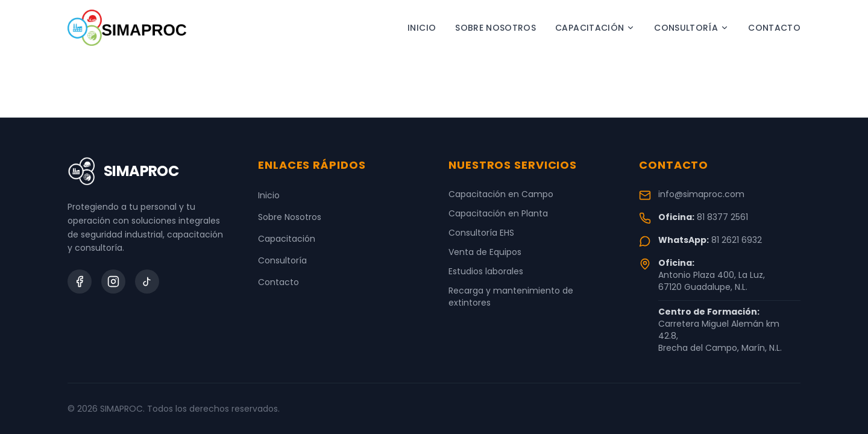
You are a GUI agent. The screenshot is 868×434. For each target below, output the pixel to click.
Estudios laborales (486, 271)
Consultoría (691, 28)
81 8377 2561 (722, 217)
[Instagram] (113, 281)
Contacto (774, 28)
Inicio (422, 28)
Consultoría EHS (481, 233)
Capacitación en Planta (498, 213)
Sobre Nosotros (495, 28)
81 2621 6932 (737, 240)
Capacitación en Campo (501, 194)
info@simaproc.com (701, 194)
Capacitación (595, 28)
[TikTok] (147, 281)
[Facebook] (80, 281)
